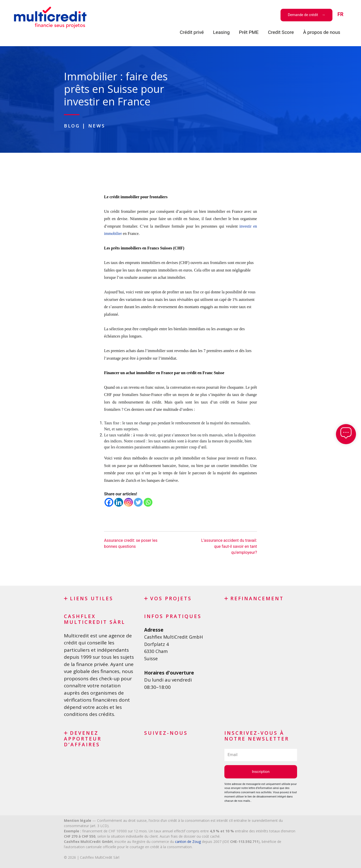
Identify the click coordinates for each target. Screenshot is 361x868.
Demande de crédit (303, 15)
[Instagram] (128, 502)
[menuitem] (341, 15)
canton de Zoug (188, 841)
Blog (73, 126)
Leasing (221, 32)
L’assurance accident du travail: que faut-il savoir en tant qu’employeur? (229, 546)
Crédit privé (192, 32)
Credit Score (281, 32)
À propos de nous (322, 32)
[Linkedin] (119, 502)
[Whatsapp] (148, 502)
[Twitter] (138, 502)
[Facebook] (109, 502)
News (98, 126)
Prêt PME (249, 32)
